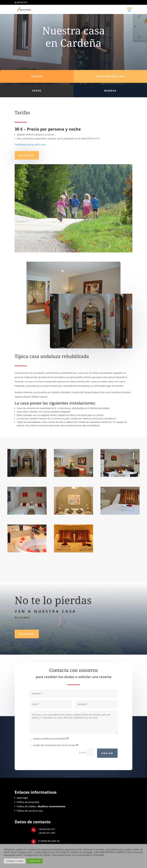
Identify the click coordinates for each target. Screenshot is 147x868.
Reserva (27, 155)
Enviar (107, 753)
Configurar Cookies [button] (14, 861)
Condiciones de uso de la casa (30, 145)
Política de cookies (26, 806)
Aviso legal (22, 798)
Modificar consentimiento (52, 806)
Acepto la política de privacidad (49, 739)
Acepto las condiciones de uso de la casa (54, 745)
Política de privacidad (28, 802)
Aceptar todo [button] (35, 861)
